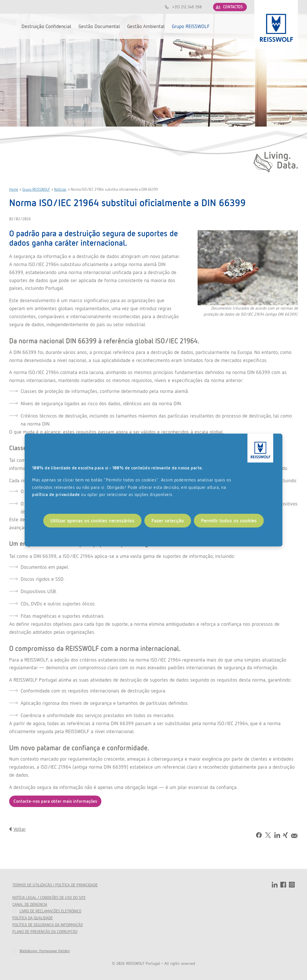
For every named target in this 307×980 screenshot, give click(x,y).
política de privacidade (56, 494)
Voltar (20, 829)
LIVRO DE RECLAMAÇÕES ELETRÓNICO (50, 911)
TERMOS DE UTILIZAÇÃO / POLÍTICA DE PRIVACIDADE (55, 885)
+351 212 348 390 (187, 7)
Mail (294, 836)
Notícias (60, 189)
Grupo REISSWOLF (36, 189)
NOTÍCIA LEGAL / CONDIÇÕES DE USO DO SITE (49, 898)
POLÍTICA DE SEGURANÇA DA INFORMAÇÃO (48, 925)
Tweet (268, 835)
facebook (283, 885)
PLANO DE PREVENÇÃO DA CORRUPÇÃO (45, 932)
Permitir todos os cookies (229, 520)
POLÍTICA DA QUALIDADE (33, 918)
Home (14, 189)
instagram (292, 885)
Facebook (259, 835)
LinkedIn (277, 835)
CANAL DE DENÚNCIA (30, 904)
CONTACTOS (233, 7)
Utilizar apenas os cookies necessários (92, 520)
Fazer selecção (168, 520)
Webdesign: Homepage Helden (45, 951)
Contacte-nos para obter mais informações (55, 801)
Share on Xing (285, 836)
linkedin (275, 885)
